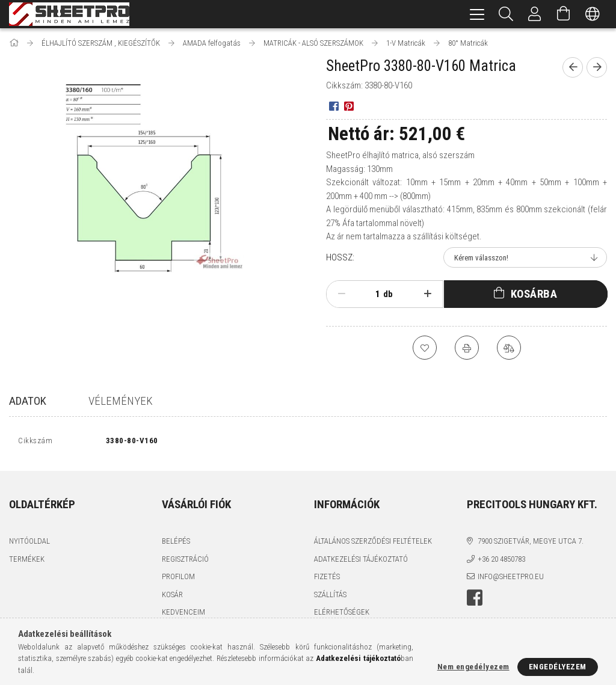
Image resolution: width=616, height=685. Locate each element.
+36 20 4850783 (501, 561)
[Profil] (535, 14)
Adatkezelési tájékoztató (361, 561)
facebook (475, 600)
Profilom (178, 579)
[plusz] (427, 294)
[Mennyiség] (371, 294)
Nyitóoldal (29, 544)
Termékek (27, 561)
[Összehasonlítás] (509, 348)
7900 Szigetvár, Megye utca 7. (531, 544)
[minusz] (341, 294)
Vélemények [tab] (121, 401)
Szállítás (330, 597)
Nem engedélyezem (473, 667)
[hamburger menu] (477, 14)
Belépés (176, 544)
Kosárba (534, 294)
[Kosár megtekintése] (564, 14)
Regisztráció (185, 561)
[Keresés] (506, 14)
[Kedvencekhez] (425, 348)
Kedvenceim (183, 615)
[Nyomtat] (467, 348)
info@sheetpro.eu (511, 579)
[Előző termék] (573, 67)
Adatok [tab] (28, 401)
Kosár (172, 597)
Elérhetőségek (342, 615)
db (388, 294)
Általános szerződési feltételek (373, 544)
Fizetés (327, 579)
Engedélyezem (558, 667)
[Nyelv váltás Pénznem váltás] (593, 14)
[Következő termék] (597, 67)
